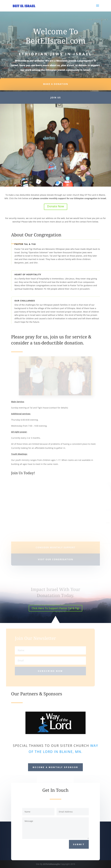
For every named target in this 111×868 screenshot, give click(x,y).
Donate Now (56, 206)
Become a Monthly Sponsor (55, 767)
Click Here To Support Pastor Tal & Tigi (55, 608)
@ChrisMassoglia (51, 864)
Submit (79, 844)
